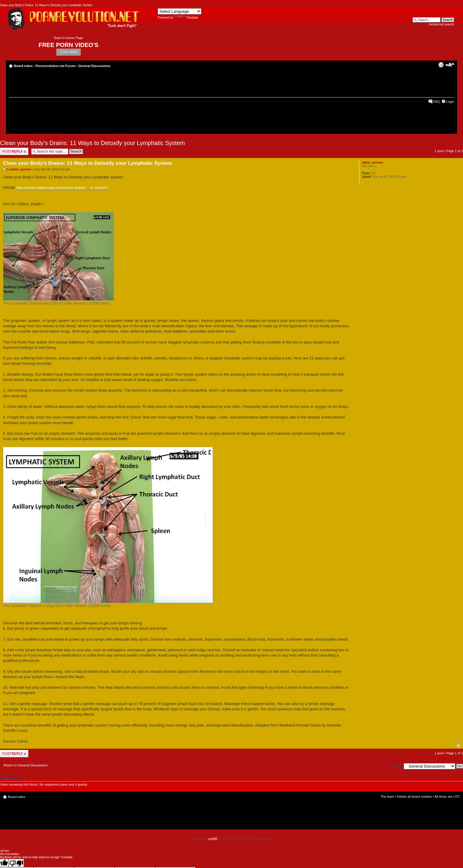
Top (458, 746)
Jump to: (395, 766)
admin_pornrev (21, 169)
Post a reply (14, 151)
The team (387, 797)
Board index (23, 66)
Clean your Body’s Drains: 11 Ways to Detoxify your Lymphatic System (92, 143)
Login (450, 102)
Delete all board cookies (414, 797)
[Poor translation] (16, 863)
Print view (441, 65)
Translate (186, 18)
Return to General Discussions (26, 765)
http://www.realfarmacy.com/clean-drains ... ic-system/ (62, 188)
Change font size (450, 65)
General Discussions (94, 66)
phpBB (213, 839)
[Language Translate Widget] (180, 11)
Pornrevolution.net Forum (55, 66)
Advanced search (442, 24)
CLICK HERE (69, 52)
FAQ (436, 102)
